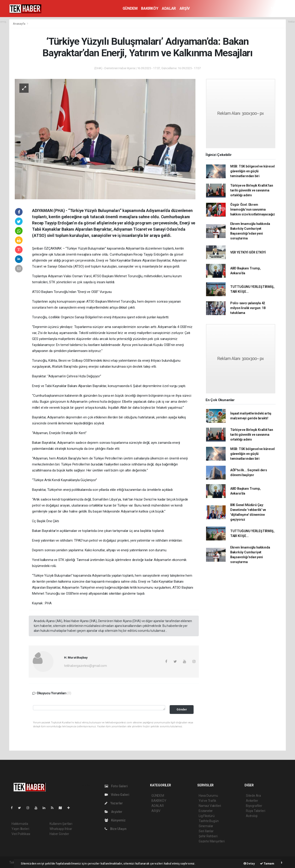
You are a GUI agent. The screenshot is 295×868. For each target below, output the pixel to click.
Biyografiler (254, 806)
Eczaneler (206, 811)
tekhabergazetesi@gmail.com (86, 666)
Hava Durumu (208, 796)
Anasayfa (19, 24)
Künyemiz (115, 820)
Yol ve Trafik (207, 801)
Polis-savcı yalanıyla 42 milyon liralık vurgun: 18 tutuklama (248, 308)
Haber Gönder (59, 834)
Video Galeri (117, 795)
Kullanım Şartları (61, 824)
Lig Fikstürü (207, 816)
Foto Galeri (116, 786)
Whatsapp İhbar (61, 829)
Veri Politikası (21, 834)
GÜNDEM (130, 8)
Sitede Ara (253, 796)
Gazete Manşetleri (212, 841)
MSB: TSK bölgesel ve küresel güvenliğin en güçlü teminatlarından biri (252, 171)
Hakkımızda (20, 824)
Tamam (267, 864)
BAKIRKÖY (150, 8)
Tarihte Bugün (209, 821)
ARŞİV (185, 8)
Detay (249, 864)
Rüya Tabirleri (255, 811)
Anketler (252, 801)
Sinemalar (206, 826)
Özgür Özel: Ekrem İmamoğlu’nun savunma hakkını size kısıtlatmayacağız (253, 209)
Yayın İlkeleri (20, 829)
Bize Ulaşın (116, 829)
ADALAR (169, 8)
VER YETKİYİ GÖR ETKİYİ (248, 252)
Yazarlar (114, 803)
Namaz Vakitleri (210, 806)
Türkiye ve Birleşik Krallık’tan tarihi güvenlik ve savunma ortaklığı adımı (252, 190)
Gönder (182, 709)
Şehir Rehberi (208, 836)
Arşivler (114, 812)
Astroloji (252, 816)
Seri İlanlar (206, 831)
